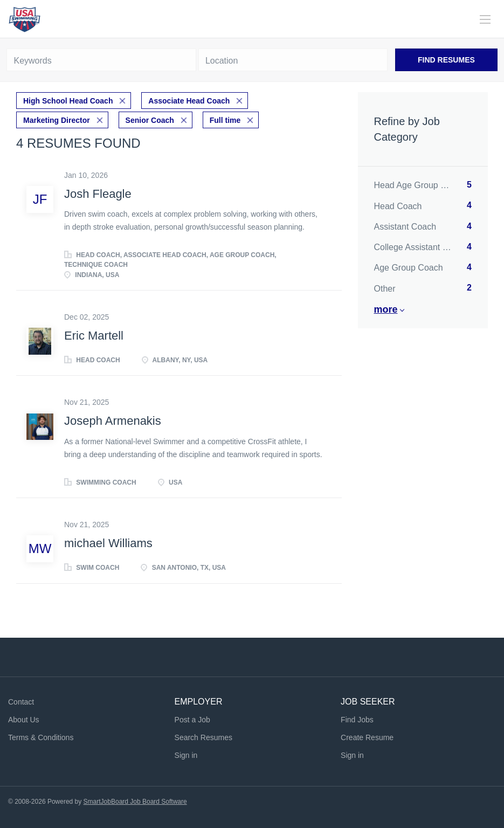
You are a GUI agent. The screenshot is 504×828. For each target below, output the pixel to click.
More (386, 309)
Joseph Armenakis (113, 421)
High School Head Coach (68, 101)
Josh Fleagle (98, 194)
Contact (21, 702)
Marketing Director (57, 120)
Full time (225, 120)
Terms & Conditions (41, 737)
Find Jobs (357, 720)
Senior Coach (150, 120)
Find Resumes (446, 60)
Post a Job (192, 720)
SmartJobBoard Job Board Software (135, 802)
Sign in (186, 755)
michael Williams (108, 543)
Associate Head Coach (189, 101)
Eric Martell (94, 336)
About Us (24, 720)
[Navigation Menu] (485, 19)
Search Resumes (203, 737)
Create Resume (367, 737)
